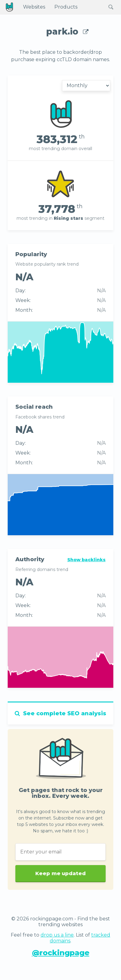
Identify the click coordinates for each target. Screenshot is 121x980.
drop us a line (57, 935)
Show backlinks (86, 560)
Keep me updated (61, 871)
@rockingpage (61, 953)
